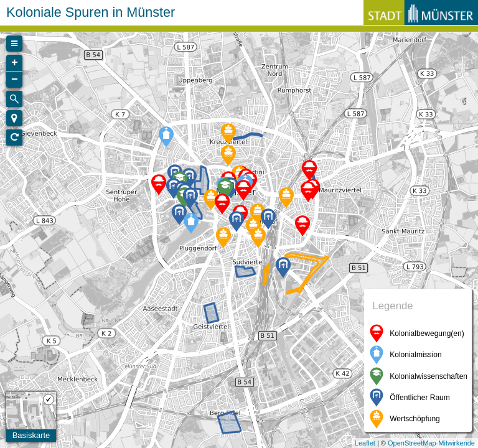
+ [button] (15, 63)
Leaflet (365, 443)
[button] (14, 118)
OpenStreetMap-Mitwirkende (431, 443)
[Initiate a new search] (14, 99)
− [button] (15, 80)
